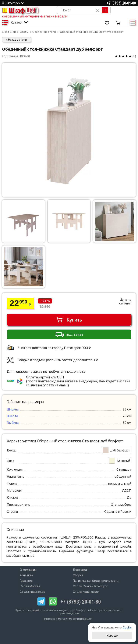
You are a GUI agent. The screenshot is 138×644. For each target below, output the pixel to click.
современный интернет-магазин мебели (35, 16)
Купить (69, 320)
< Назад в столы (16, 40)
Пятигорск (13, 3)
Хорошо (112, 636)
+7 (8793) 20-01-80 (121, 3)
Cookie (127, 627)
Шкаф (20, 10)
